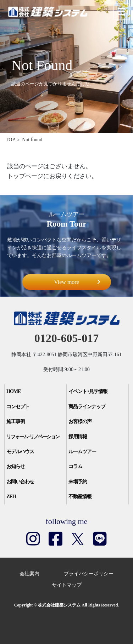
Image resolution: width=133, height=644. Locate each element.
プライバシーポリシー (89, 574)
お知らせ (16, 466)
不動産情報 (80, 497)
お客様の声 (80, 421)
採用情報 (78, 437)
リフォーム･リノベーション (33, 437)
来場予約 (78, 482)
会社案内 (29, 574)
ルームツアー (82, 452)
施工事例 (16, 421)
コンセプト (18, 407)
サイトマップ (67, 585)
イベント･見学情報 (88, 391)
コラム (75, 466)
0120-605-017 (66, 338)
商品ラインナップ (87, 407)
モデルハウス (20, 452)
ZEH (11, 497)
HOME (13, 391)
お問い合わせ (20, 482)
